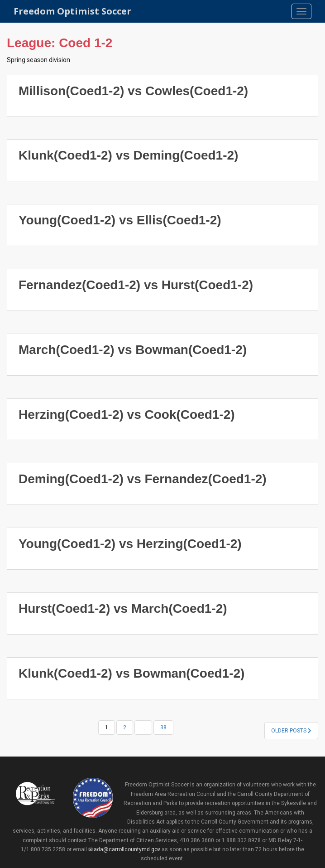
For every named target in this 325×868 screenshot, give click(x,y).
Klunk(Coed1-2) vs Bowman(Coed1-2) (131, 673)
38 (163, 727)
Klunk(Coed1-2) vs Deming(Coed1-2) (128, 155)
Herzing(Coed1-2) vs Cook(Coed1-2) (127, 415)
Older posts (291, 731)
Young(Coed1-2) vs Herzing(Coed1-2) (130, 544)
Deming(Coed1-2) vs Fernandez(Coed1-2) (143, 479)
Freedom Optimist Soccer (72, 11)
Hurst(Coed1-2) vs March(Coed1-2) (123, 609)
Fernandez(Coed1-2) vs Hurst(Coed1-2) (136, 285)
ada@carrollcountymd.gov (127, 849)
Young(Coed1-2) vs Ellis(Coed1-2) (120, 220)
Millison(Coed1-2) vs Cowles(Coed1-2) (133, 91)
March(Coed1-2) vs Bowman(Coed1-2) (133, 350)
